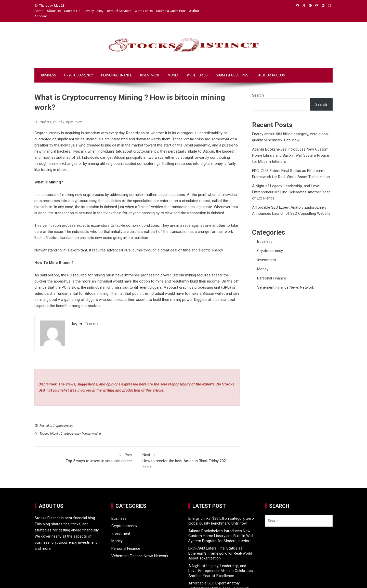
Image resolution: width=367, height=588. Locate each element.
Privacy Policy (93, 11)
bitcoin (55, 434)
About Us (54, 11)
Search (258, 95)
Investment (150, 75)
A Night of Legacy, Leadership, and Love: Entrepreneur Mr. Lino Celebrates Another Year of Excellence (291, 192)
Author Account (273, 75)
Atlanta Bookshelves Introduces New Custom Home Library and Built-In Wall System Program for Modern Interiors (292, 155)
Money (173, 75)
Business (49, 75)
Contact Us (72, 11)
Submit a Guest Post (171, 11)
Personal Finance (117, 75)
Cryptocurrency (79, 75)
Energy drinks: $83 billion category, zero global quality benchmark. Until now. (221, 521)
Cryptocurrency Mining (76, 434)
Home (39, 11)
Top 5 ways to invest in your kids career (86, 457)
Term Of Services (119, 11)
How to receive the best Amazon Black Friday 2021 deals (189, 460)
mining (96, 434)
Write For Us (144, 11)
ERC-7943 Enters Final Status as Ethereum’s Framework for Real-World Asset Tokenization (220, 553)
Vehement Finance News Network (286, 287)
